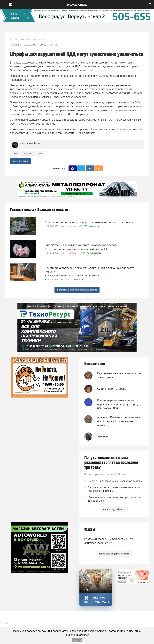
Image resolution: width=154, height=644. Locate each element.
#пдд (15, 153)
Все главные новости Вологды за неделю (77, 290)
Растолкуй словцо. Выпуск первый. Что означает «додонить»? (109, 541)
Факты (90, 530)
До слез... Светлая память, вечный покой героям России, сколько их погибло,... (119, 421)
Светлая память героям (112, 389)
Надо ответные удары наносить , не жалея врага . (119, 375)
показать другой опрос (114, 509)
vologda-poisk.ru (77, 5)
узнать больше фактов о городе (114, 554)
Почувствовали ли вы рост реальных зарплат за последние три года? (111, 463)
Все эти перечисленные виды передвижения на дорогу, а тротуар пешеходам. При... (119, 404)
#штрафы (28, 153)
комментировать (20, 161)
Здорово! (103, 436)
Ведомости (85, 70)
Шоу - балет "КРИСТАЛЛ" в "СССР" (101, 602)
